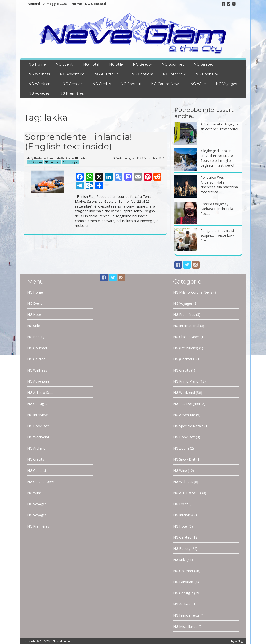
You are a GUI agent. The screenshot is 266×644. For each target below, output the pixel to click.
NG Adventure (72, 74)
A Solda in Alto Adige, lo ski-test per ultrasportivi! (219, 127)
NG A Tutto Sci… (108, 74)
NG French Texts (186, 615)
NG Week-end (40, 84)
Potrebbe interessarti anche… (205, 113)
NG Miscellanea (185, 626)
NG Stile (116, 64)
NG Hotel (91, 64)
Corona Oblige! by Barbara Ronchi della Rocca (217, 209)
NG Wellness (39, 74)
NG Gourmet (173, 64)
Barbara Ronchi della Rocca (54, 158)
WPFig (239, 641)
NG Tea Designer (187, 404)
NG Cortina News (166, 84)
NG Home (37, 64)
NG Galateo (204, 64)
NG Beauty (142, 64)
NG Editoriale (183, 582)
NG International (186, 326)
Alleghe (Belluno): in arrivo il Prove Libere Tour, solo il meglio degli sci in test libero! (217, 158)
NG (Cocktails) (184, 359)
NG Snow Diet (184, 459)
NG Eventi (64, 64)
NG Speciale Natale (188, 426)
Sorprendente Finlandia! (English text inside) (79, 141)
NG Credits (102, 84)
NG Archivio (73, 84)
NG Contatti (96, 4)
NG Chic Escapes (186, 337)
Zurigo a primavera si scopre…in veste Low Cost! (217, 235)
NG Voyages (226, 84)
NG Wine (198, 84)
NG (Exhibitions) (186, 348)
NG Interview (174, 74)
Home (77, 4)
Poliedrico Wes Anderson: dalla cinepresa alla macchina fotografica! (219, 185)
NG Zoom (181, 448)
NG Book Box (207, 74)
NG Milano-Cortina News (193, 292)
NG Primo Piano (186, 381)
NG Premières (72, 93)
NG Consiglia (142, 74)
